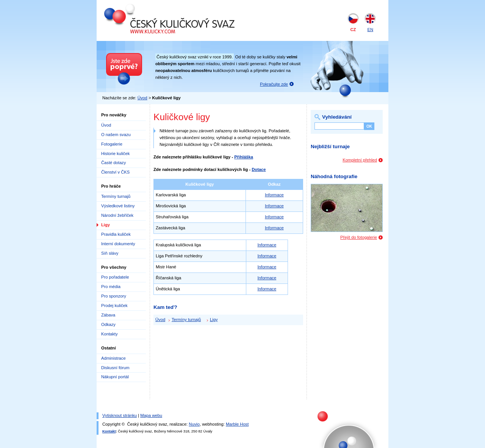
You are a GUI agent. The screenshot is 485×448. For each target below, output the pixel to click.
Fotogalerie (112, 144)
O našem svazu (116, 135)
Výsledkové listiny (118, 206)
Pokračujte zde (274, 84)
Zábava (108, 315)
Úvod (142, 98)
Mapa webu (151, 415)
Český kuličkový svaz (139, 7)
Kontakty (110, 334)
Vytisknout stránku (120, 415)
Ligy (106, 225)
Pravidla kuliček (116, 234)
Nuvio (194, 424)
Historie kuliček (115, 154)
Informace (274, 195)
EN (370, 30)
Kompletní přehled (360, 160)
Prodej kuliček (114, 305)
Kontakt (109, 431)
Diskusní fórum (115, 368)
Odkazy (108, 324)
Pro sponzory (114, 296)
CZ (353, 30)
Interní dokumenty (118, 244)
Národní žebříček (117, 215)
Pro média (111, 287)
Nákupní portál (115, 377)
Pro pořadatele (115, 277)
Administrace (113, 358)
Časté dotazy (113, 163)
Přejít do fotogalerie (359, 237)
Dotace (259, 169)
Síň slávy (110, 253)
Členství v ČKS (115, 172)
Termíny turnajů (116, 196)
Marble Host (237, 424)
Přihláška (244, 157)
